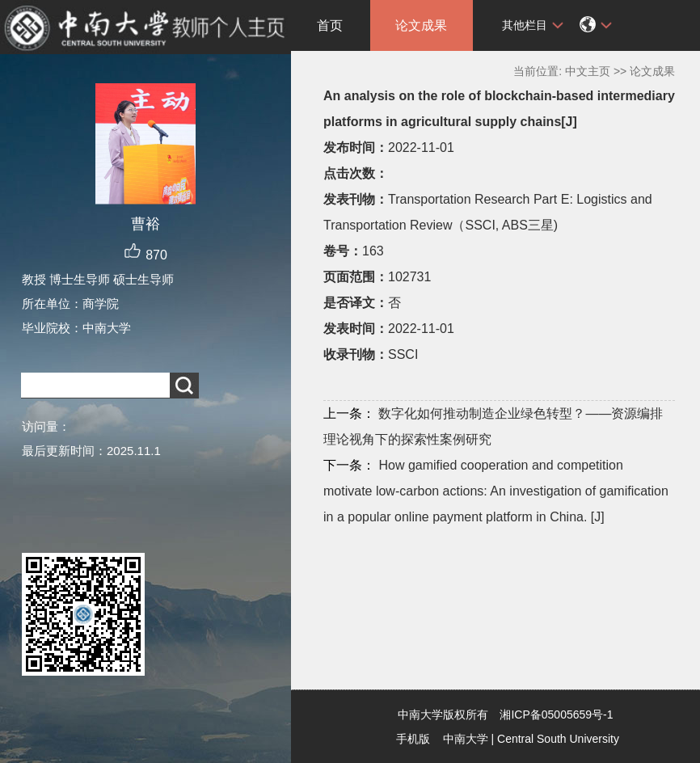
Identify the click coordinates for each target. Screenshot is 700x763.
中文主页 (588, 71)
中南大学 (466, 739)
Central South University (558, 739)
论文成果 (421, 25)
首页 (330, 25)
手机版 (413, 739)
